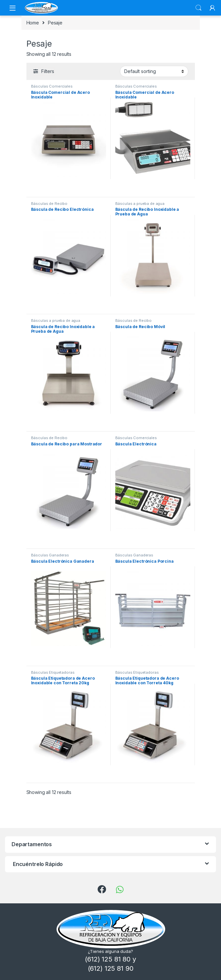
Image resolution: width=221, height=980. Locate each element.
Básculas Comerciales (52, 86)
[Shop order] (154, 71)
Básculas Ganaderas (50, 555)
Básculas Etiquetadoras (53, 672)
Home (33, 23)
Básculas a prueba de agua (140, 204)
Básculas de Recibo (49, 204)
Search (199, 8)
